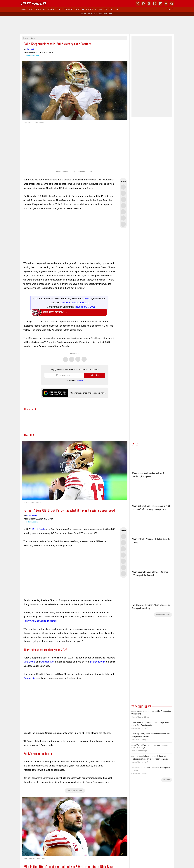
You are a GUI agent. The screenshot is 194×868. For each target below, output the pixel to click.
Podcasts (68, 9)
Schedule (80, 9)
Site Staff (30, 49)
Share (170, 9)
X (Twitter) (138, 4)
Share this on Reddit (123, 218)
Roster (90, 9)
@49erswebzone (32, 55)
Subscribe (94, 375)
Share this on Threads (123, 199)
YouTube (166, 4)
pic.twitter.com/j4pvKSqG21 (75, 303)
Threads (78, 358)
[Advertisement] (97, 25)
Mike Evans (29, 662)
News (31, 9)
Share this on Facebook (123, 193)
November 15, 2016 (85, 307)
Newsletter (101, 9)
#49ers (87, 299)
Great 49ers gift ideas (55, 312)
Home (24, 9)
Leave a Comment (75, 791)
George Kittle (30, 678)
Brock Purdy (39, 529)
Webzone (33, 3)
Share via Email (123, 224)
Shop (111, 9)
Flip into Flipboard (123, 212)
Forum (59, 9)
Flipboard (160, 4)
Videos (51, 9)
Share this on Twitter (123, 187)
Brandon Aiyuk (98, 662)
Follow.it (80, 380)
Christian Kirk (47, 662)
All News (167, 780)
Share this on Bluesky (123, 206)
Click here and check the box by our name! (88, 393)
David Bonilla (32, 516)
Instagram (84, 358)
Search (172, 4)
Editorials (40, 9)
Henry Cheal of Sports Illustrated (40, 621)
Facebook (72, 358)
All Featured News (163, 615)
